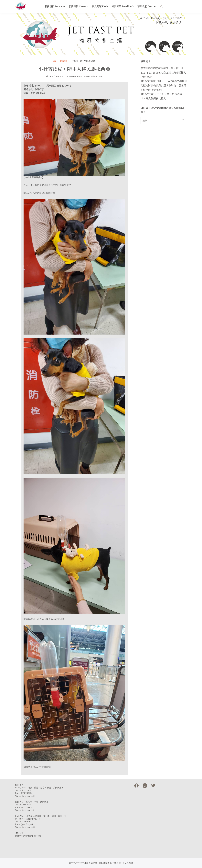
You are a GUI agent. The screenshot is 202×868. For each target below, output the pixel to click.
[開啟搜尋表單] (161, 6)
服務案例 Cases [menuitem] (79, 6)
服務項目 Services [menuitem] (55, 6)
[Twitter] (153, 786)
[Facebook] (136, 786)
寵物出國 (73, 76)
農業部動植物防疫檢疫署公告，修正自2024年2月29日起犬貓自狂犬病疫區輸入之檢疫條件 (163, 72)
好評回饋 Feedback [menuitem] (123, 6)
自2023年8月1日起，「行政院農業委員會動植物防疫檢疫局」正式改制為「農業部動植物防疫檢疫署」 (164, 85)
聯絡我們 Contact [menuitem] (147, 6)
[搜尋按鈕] (183, 120)
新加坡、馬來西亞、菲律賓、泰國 (90, 76)
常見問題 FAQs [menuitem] (100, 6)
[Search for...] (164, 120)
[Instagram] (145, 786)
